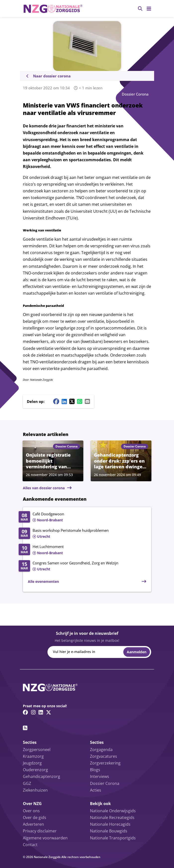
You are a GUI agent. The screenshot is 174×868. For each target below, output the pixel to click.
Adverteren (33, 824)
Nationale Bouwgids (109, 831)
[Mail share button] (87, 401)
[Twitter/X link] (49, 712)
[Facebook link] (25, 712)
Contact (30, 845)
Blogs (95, 770)
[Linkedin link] (41, 712)
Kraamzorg (33, 756)
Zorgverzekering (105, 763)
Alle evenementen (43, 581)
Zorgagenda (101, 750)
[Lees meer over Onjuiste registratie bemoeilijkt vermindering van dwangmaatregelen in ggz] (53, 461)
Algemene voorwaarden (45, 838)
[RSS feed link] (25, 728)
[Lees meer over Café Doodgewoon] (82, 517)
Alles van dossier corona (44, 488)
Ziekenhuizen (35, 790)
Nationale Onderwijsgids (113, 811)
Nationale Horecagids (110, 824)
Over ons (31, 811)
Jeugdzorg (32, 763)
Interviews (100, 776)
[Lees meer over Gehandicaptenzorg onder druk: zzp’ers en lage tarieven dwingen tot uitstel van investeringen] (121, 461)
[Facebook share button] (56, 401)
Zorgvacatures (104, 756)
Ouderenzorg (35, 770)
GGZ (27, 783)
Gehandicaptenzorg (42, 776)
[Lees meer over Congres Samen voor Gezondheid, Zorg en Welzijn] (82, 566)
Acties (96, 790)
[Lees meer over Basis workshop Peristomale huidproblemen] (82, 534)
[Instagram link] (33, 712)
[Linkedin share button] (64, 401)
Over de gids (35, 817)
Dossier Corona (135, 94)
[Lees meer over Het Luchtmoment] (82, 550)
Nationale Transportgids (113, 838)
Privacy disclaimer (40, 831)
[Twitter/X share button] (72, 401)
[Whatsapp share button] (80, 401)
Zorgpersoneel (37, 750)
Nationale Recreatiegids (112, 817)
